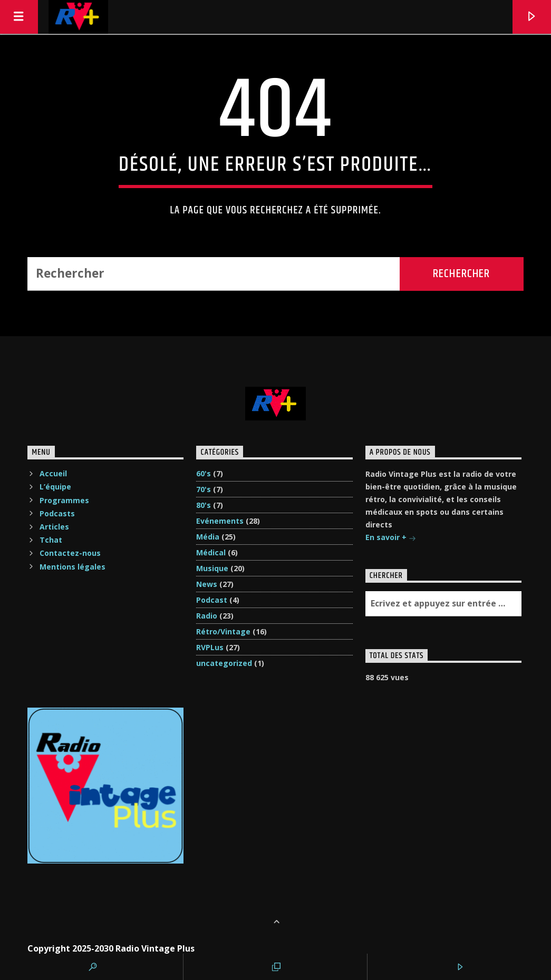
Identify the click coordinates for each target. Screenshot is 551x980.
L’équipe (55, 487)
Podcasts (57, 513)
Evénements (220, 521)
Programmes (64, 500)
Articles (54, 527)
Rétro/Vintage (223, 631)
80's (204, 505)
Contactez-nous (70, 553)
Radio (207, 616)
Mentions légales (72, 567)
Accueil (53, 473)
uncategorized (224, 663)
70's (204, 489)
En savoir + (391, 538)
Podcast (212, 600)
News (207, 584)
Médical (211, 552)
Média (208, 537)
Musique (212, 568)
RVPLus (210, 647)
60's (204, 473)
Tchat (51, 540)
